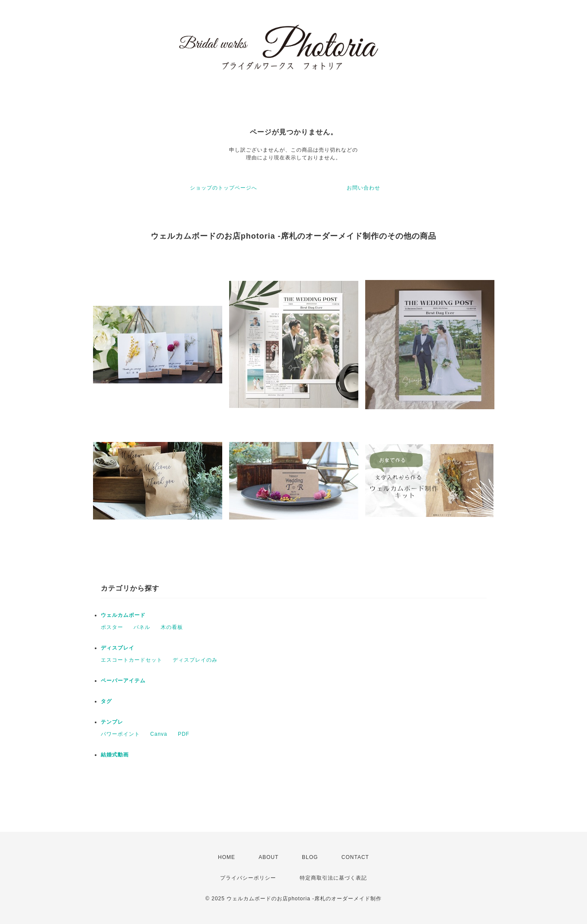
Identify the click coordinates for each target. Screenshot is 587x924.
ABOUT (268, 857)
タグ (106, 701)
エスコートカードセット (132, 660)
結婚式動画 (115, 755)
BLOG (310, 857)
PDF (184, 734)
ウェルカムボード (123, 615)
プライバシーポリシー (248, 878)
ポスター (112, 627)
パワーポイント (120, 734)
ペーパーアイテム (123, 681)
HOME (227, 857)
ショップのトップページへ (224, 188)
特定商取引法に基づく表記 (333, 878)
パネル (142, 627)
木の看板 (172, 627)
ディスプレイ (118, 648)
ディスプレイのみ (195, 660)
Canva (159, 734)
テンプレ (112, 722)
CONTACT (355, 857)
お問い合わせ (363, 188)
